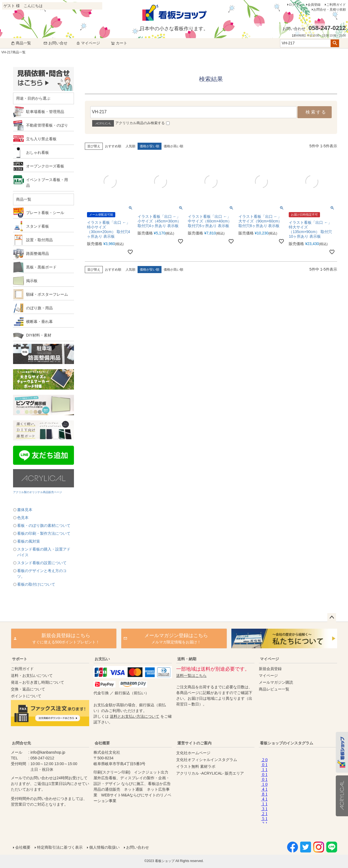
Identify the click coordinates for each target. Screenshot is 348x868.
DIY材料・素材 (39, 335)
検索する (316, 112)
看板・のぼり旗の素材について (44, 525)
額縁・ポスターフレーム (47, 294)
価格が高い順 (173, 146)
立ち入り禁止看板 (41, 139)
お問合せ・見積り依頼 (330, 10)
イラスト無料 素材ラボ (196, 766)
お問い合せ (55, 43)
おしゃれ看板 (38, 152)
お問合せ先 (21, 743)
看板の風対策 (29, 541)
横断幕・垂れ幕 (39, 322)
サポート (20, 659)
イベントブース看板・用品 (47, 183)
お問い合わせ (138, 847)
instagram (297, 789)
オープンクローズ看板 (45, 166)
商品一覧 (21, 43)
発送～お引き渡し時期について (38, 682)
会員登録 (314, 5)
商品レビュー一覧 (274, 689)
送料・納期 (187, 659)
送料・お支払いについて (32, 676)
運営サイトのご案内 (194, 743)
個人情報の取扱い (104, 847)
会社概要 (102, 743)
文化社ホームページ (193, 753)
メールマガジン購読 (276, 682)
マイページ (88, 43)
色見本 (23, 518)
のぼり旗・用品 (39, 308)
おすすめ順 (113, 146)
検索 (335, 43)
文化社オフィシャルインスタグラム (207, 760)
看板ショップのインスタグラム (287, 743)
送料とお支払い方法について (135, 716)
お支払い (102, 659)
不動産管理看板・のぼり (47, 125)
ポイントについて (26, 696)
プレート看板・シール (45, 213)
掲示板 (32, 281)
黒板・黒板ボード (41, 267)
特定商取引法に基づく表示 (60, 847)
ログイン (295, 5)
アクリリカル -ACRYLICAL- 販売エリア (210, 773)
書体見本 (25, 510)
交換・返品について (28, 689)
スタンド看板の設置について (42, 563)
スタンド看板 (38, 226)
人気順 (130, 146)
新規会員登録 (270, 669)
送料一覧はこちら (191, 676)
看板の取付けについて (36, 584)
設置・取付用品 (39, 240)
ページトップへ (332, 618)
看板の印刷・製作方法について (44, 533)
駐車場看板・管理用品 (45, 112)
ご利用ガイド (336, 5)
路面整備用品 (38, 253)
